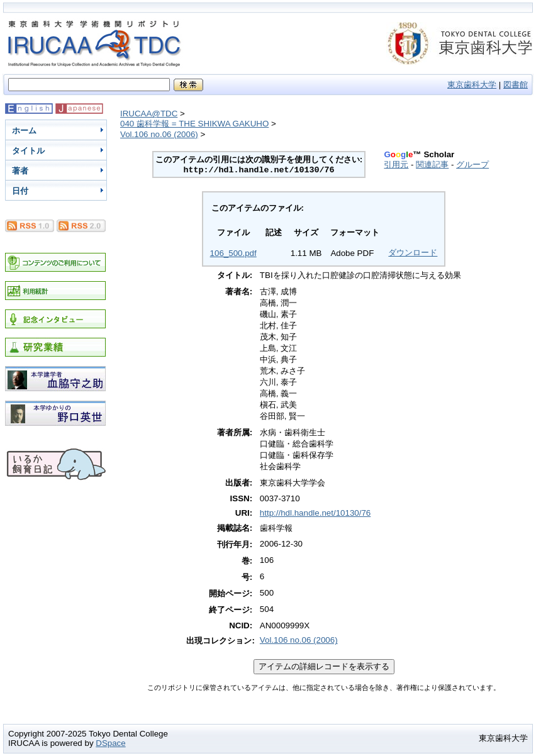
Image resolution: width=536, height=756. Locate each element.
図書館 (516, 85)
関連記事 (432, 164)
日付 (20, 191)
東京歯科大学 (472, 85)
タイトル (28, 151)
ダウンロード (413, 253)
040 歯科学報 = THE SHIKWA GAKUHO (194, 124)
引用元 (396, 164)
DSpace (110, 743)
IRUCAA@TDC (149, 114)
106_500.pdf (233, 253)
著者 (20, 171)
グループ (472, 164)
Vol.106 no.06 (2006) (159, 134)
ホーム (24, 131)
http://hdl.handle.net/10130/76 (315, 513)
